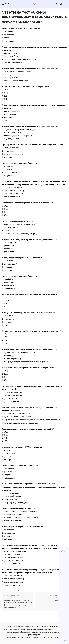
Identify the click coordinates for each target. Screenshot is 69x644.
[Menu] (5, 4)
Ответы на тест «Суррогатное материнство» (54, 599)
